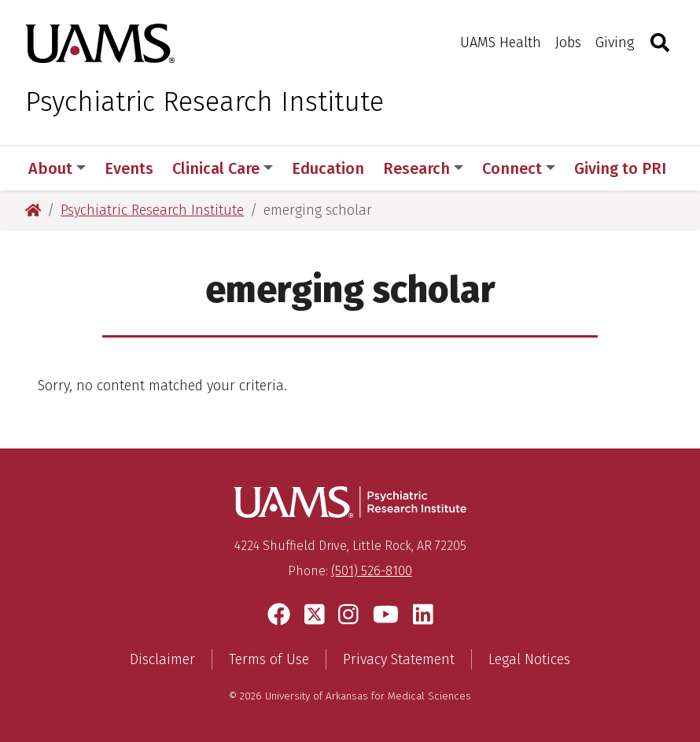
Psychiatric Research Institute (204, 102)
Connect (519, 168)
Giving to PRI (620, 168)
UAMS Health (501, 42)
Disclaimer (162, 659)
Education (328, 168)
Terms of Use (269, 659)
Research (423, 168)
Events (129, 168)
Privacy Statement (399, 659)
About (57, 168)
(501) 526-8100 (372, 571)
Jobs (568, 42)
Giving (615, 42)
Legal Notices (529, 659)
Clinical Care (223, 168)
